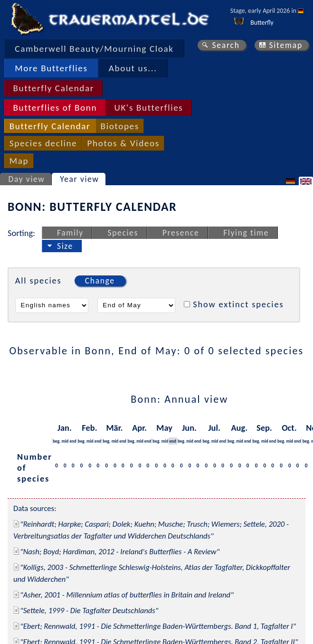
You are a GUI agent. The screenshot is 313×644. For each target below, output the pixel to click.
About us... (133, 68)
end (73, 441)
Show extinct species (238, 304)
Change (100, 281)
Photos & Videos (123, 143)
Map (19, 161)
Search (226, 45)
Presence (181, 233)
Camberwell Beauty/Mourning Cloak (94, 49)
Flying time (246, 233)
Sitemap (286, 45)
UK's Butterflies (149, 108)
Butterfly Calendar (53, 88)
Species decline (43, 143)
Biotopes (120, 126)
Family (70, 233)
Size (65, 246)
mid (65, 441)
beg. (57, 441)
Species (123, 233)
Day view (27, 179)
